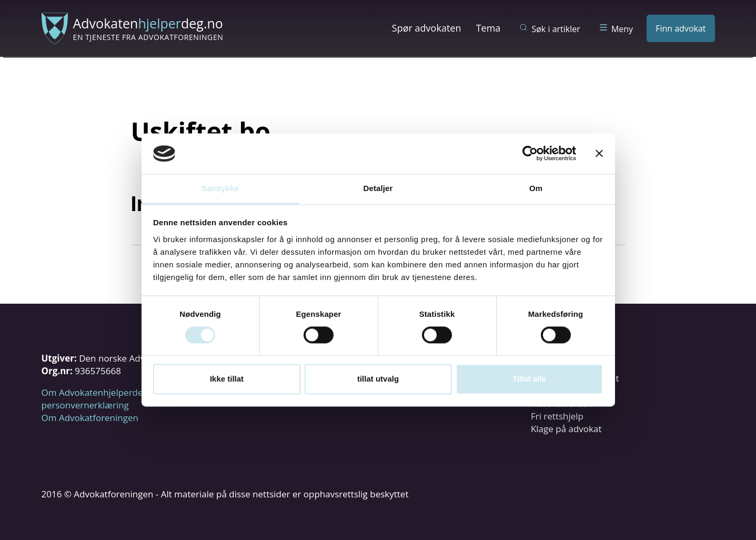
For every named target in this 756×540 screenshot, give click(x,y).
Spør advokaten (427, 28)
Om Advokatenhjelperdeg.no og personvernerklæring (108, 399)
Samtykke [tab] (220, 188)
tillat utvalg (378, 379)
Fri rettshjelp (557, 416)
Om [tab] (536, 188)
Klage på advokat (566, 429)
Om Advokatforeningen (90, 418)
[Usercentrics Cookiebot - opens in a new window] (530, 154)
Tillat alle (529, 379)
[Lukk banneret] (599, 154)
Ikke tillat (227, 379)
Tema (488, 28)
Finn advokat (681, 28)
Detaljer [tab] (378, 188)
